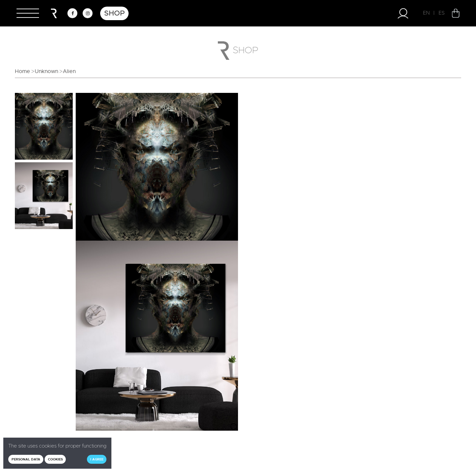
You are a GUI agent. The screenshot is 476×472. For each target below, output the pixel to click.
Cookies (55, 459)
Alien (69, 71)
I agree (97, 459)
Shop (114, 13)
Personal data (26, 459)
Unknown (46, 71)
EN (426, 13)
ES (442, 13)
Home (22, 71)
